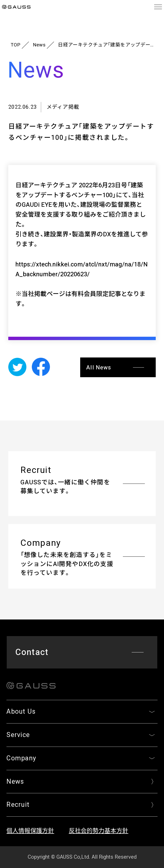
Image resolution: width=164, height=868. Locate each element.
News (39, 45)
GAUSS (16, 7)
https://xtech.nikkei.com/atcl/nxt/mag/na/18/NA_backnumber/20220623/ (82, 269)
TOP (15, 45)
